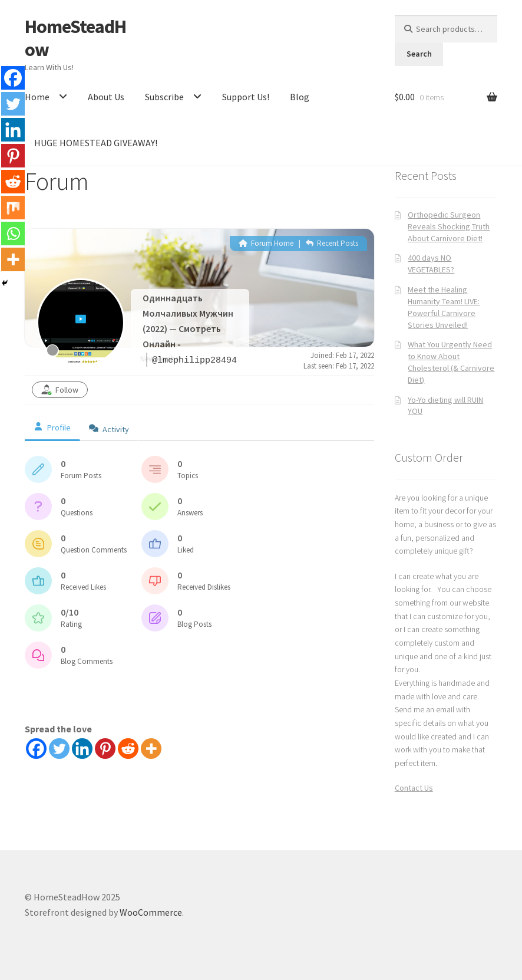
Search (419, 54)
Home (37, 97)
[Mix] (13, 208)
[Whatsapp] (13, 234)
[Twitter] (59, 749)
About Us (106, 97)
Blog (300, 97)
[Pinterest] (105, 749)
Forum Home (266, 243)
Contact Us (414, 788)
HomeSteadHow (75, 38)
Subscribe (164, 97)
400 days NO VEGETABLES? (431, 264)
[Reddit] (128, 749)
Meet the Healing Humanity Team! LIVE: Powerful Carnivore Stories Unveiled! (444, 307)
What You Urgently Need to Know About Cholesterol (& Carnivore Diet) (451, 362)
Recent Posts (332, 243)
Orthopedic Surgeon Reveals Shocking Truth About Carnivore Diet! (449, 226)
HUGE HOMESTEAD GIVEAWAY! (96, 143)
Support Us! (246, 97)
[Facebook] (36, 749)
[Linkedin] (82, 749)
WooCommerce (151, 912)
